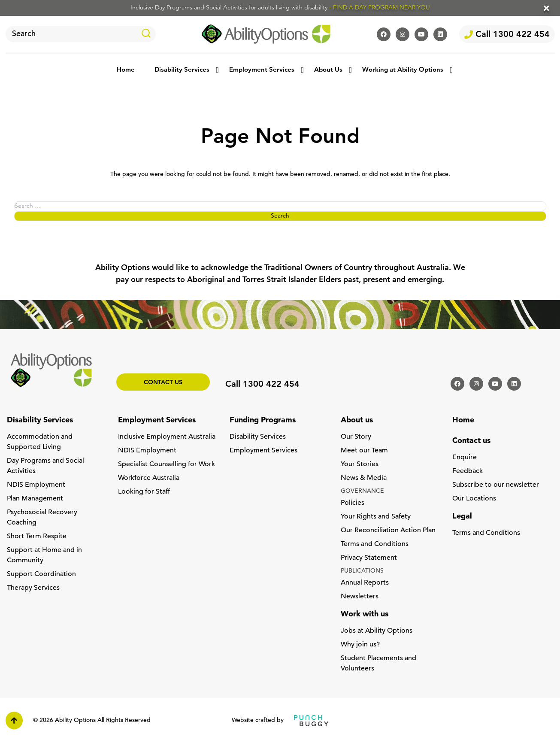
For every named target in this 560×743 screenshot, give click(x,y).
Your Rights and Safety (376, 517)
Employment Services (262, 70)
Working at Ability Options (403, 70)
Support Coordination (41, 574)
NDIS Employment (36, 485)
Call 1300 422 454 (507, 35)
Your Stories (360, 464)
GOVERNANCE (362, 491)
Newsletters (360, 597)
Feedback (468, 471)
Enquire (465, 458)
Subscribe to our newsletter (496, 485)
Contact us (163, 383)
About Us (328, 70)
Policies (353, 503)
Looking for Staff (144, 492)
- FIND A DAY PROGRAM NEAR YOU (380, 8)
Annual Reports (365, 583)
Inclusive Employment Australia (167, 437)
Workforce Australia (149, 478)
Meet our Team (364, 451)
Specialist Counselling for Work (166, 464)
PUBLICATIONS (362, 571)
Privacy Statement (369, 558)
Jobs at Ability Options (377, 631)
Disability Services (182, 70)
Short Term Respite (37, 537)
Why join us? (360, 645)
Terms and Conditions (375, 544)
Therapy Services (33, 588)
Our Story (356, 437)
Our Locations (474, 499)
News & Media (364, 478)
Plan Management (35, 499)
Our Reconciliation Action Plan (388, 531)
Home (126, 70)
